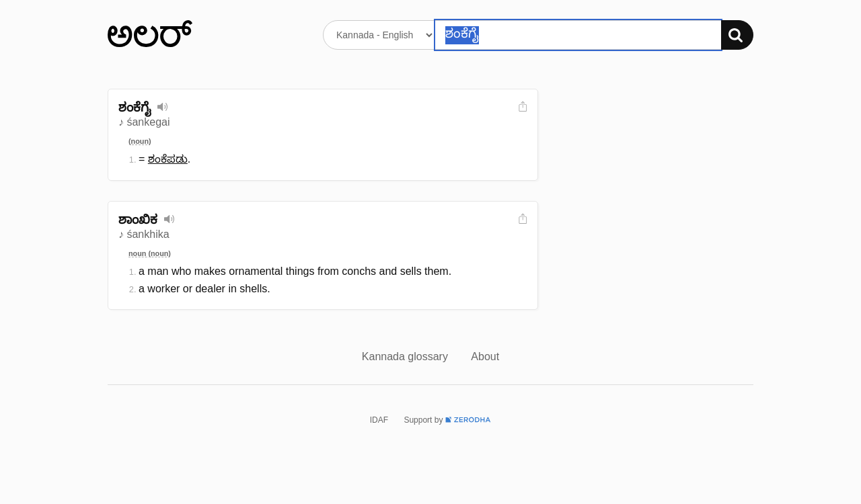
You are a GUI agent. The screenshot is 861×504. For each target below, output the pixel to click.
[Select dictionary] (379, 35)
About (485, 356)
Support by (447, 420)
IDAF (379, 420)
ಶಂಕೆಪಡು (168, 159)
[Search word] (578, 35)
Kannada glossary (407, 356)
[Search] (737, 35)
